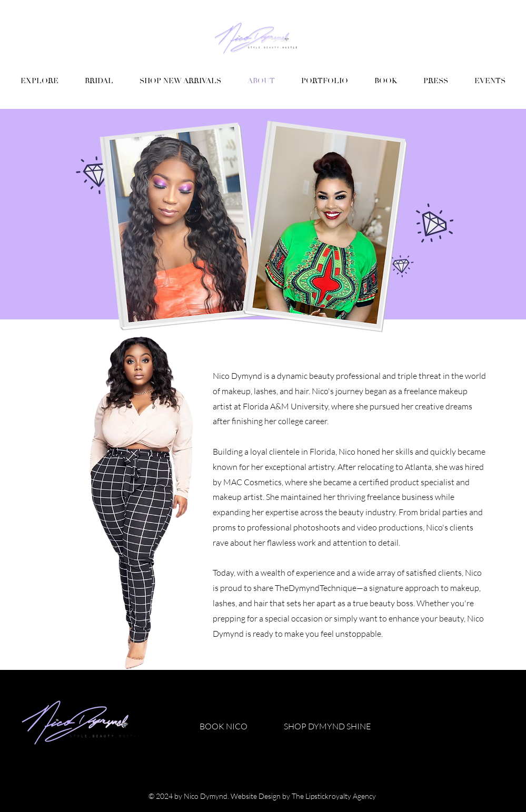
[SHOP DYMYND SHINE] (327, 726)
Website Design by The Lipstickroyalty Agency (304, 796)
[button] (325, 81)
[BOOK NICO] (224, 726)
